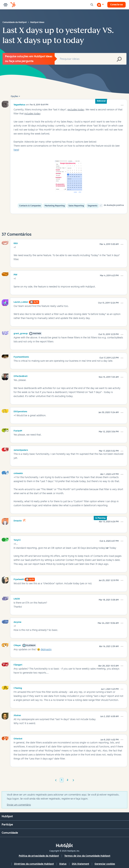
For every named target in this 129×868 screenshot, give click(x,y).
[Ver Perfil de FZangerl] (18, 664)
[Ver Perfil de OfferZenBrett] (21, 376)
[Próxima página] (73, 780)
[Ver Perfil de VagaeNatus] (19, 105)
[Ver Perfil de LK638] (17, 598)
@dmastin (46, 649)
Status (63, 864)
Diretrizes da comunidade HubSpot (34, 864)
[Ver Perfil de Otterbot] (18, 738)
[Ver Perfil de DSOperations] (20, 411)
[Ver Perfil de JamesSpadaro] (21, 450)
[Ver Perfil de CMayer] (17, 645)
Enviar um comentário (19, 805)
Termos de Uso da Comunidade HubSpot (87, 856)
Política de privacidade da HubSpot (39, 856)
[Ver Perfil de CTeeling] (18, 688)
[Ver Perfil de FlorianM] (18, 430)
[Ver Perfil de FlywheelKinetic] (21, 356)
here (16, 150)
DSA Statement (81, 864)
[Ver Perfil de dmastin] (18, 520)
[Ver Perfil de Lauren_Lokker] (21, 302)
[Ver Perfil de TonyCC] (17, 540)
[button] (122, 105)
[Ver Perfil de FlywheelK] (19, 579)
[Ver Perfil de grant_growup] (21, 333)
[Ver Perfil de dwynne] (17, 622)
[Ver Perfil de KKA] (16, 243)
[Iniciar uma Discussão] (100, 5)
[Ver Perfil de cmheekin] (18, 473)
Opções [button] (14, 96)
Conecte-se (116, 5)
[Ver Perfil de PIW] (15, 274)
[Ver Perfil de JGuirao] (17, 715)
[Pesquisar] (91, 59)
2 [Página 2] (68, 780)
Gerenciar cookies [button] (105, 864)
